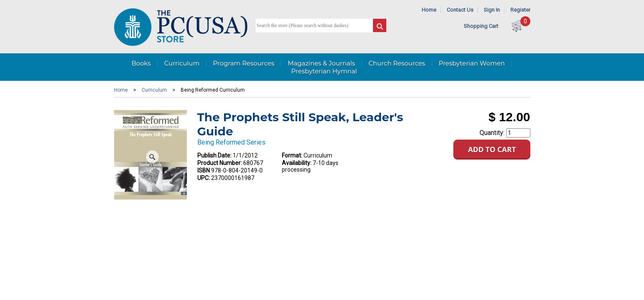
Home (429, 10)
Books (141, 63)
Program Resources (244, 63)
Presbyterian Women (472, 63)
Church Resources (397, 63)
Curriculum (182, 63)
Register (520, 10)
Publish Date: (214, 155)
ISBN (204, 170)
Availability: (297, 163)
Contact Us (460, 10)
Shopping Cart (481, 26)
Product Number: (220, 163)
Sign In (492, 10)
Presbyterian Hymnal (324, 71)
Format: (292, 155)
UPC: (204, 178)
